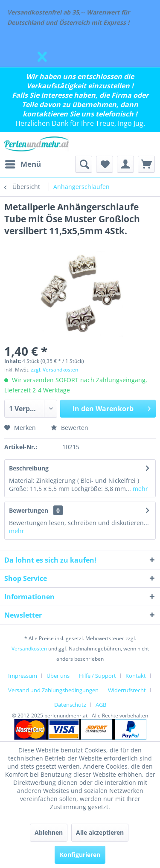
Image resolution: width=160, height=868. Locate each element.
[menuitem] (23, 164)
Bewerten (70, 428)
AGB (101, 705)
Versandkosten (29, 649)
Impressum (23, 676)
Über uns (58, 676)
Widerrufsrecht (127, 690)
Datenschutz (70, 705)
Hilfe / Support (97, 676)
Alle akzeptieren (100, 832)
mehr (140, 489)
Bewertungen (29, 510)
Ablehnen (49, 832)
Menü (23, 163)
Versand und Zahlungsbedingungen (53, 690)
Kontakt (136, 676)
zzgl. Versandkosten (54, 370)
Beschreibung (29, 468)
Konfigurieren (80, 855)
